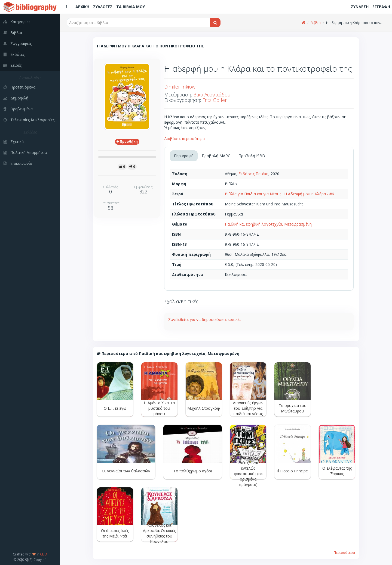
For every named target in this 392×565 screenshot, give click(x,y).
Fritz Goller (215, 100)
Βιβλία (316, 23)
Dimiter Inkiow (180, 87)
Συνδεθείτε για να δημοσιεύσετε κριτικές (205, 319)
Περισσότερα (344, 552)
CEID (44, 554)
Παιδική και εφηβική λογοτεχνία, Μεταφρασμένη (268, 224)
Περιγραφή (184, 156)
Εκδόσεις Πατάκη (253, 174)
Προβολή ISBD (252, 156)
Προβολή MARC (216, 156)
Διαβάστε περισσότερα (184, 139)
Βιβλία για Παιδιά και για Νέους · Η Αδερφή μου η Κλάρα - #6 (279, 194)
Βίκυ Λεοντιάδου (212, 95)
